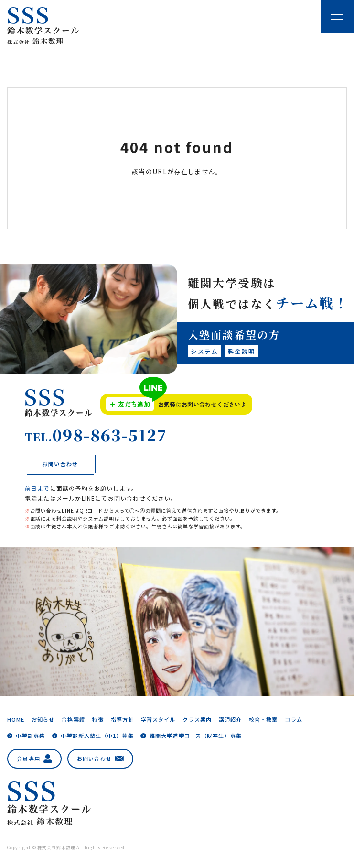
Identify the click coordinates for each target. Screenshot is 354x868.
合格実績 (73, 719)
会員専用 (34, 758)
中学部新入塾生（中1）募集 (97, 736)
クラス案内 (197, 719)
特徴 (98, 719)
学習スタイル (158, 719)
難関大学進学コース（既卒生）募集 (196, 736)
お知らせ (43, 719)
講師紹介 (230, 719)
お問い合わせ (100, 759)
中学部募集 (30, 736)
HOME (16, 719)
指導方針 (122, 719)
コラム (293, 719)
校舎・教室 (263, 719)
